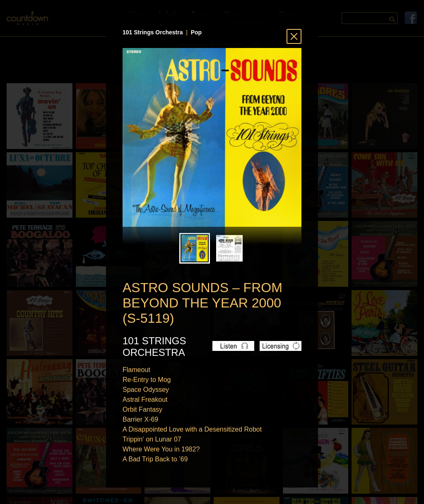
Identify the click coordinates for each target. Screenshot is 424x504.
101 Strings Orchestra (153, 32)
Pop (196, 32)
